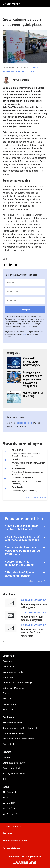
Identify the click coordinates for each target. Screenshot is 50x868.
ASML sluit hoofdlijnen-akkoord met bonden (19, 574)
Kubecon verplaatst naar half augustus (34, 606)
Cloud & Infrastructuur (33, 600)
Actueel (35, 68)
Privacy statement (12, 848)
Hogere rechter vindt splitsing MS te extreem (20, 563)
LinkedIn (11, 803)
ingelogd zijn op (24, 423)
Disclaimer (8, 833)
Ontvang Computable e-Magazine (19, 683)
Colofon (7, 757)
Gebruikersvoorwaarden (15, 841)
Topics (6, 693)
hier (25, 334)
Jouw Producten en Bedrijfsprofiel (20, 728)
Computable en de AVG (14, 763)
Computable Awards (13, 672)
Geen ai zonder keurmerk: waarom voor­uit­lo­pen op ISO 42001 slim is (22, 551)
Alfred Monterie (21, 80)
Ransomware (9, 704)
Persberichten (10, 744)
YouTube (11, 808)
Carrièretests (9, 661)
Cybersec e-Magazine (13, 688)
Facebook (12, 792)
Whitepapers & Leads (13, 733)
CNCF (31, 71)
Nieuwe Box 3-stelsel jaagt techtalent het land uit (21, 527)
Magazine (8, 677)
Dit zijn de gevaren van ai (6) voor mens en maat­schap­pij (23, 538)
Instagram (12, 814)
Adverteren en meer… (13, 723)
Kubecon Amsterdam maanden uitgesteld (32, 618)
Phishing (7, 699)
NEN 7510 (8, 709)
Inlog (5, 779)
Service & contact (11, 768)
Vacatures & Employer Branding (19, 739)
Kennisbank (9, 667)
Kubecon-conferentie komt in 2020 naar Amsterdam (32, 632)
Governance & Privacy (14, 71)
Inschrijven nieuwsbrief (14, 773)
